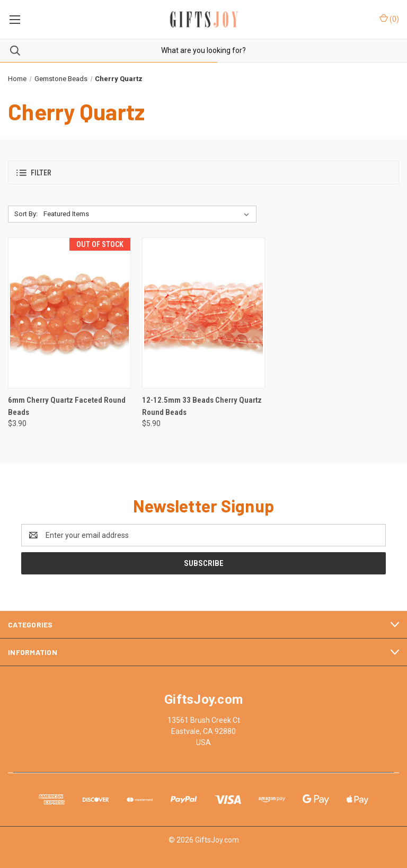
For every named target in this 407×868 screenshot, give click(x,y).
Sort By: (26, 214)
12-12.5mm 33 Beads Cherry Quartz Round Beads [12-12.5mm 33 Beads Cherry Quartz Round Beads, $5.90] (202, 406)
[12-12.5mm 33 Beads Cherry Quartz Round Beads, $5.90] (203, 313)
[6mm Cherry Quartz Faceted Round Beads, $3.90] (69, 313)
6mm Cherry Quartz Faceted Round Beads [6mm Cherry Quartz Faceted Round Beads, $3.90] (67, 406)
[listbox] (148, 214)
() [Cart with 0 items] (389, 19)
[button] (203, 172)
